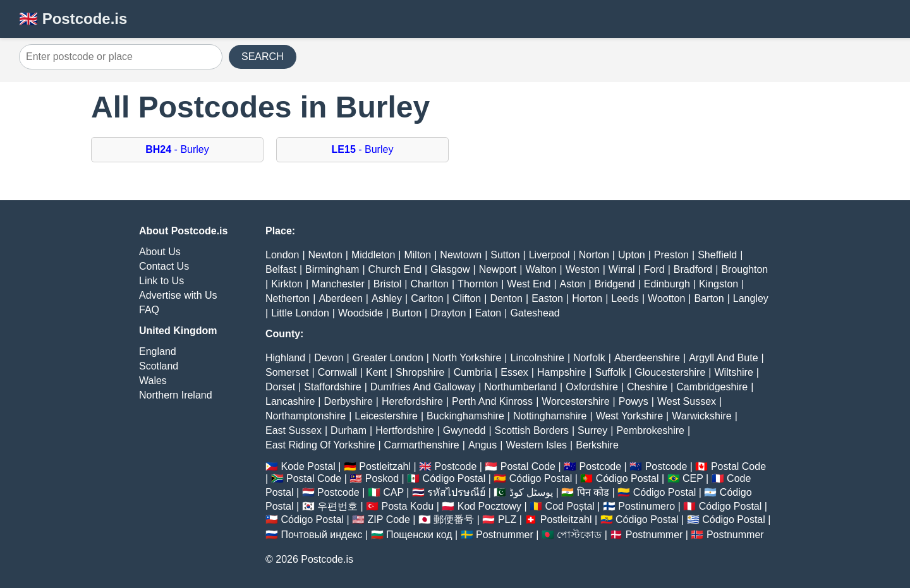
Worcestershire (575, 401)
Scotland (159, 366)
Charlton (429, 284)
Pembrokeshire (650, 430)
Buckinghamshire (465, 416)
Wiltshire (734, 372)
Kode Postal (308, 466)
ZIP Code (389, 519)
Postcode (456, 466)
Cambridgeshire (712, 387)
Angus (482, 445)
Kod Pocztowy (489, 506)
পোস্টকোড (579, 535)
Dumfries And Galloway (423, 387)
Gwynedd (464, 430)
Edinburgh (667, 284)
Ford (654, 269)
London (282, 255)
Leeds (625, 298)
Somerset (287, 372)
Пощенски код (419, 535)
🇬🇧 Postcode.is (73, 19)
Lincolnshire (537, 358)
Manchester (338, 284)
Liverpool (549, 255)
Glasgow (450, 269)
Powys (634, 401)
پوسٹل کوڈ (531, 492)
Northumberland (520, 387)
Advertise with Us (178, 295)
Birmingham (332, 269)
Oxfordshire (592, 387)
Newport (498, 269)
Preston (671, 255)
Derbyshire (348, 401)
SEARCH (263, 57)
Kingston (719, 284)
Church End (395, 269)
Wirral (622, 269)
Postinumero (646, 506)
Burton (407, 313)
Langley (751, 298)
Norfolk (589, 358)
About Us (160, 252)
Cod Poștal (570, 506)
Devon (329, 358)
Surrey (592, 430)
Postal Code (528, 466)
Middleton (373, 255)
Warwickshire (702, 416)
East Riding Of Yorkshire (320, 445)
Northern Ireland (176, 395)
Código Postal (454, 478)
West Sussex (687, 401)
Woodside (361, 313)
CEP (693, 478)
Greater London (388, 358)
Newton (325, 255)
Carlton (427, 298)
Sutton (505, 255)
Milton (417, 255)
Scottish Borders (532, 430)
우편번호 (337, 506)
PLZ (507, 519)
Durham (349, 430)
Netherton (288, 298)
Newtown (461, 255)
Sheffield (717, 255)
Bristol (387, 284)
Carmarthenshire (422, 445)
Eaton (488, 313)
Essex (514, 372)
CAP (393, 492)
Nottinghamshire (550, 416)
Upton (632, 255)
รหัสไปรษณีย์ (456, 492)
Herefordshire (412, 401)
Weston (583, 269)
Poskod (382, 478)
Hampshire (561, 372)
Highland (285, 358)
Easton (547, 298)
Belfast (281, 269)
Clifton (467, 298)
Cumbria (473, 372)
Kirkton (287, 284)
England (158, 351)
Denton (506, 298)
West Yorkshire (629, 416)
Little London (300, 313)
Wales (153, 381)
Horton (587, 298)
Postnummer (505, 535)
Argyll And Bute (723, 358)
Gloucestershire (670, 372)
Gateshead (535, 313)
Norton (594, 255)
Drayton (448, 313)
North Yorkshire (467, 358)
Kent (376, 372)
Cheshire (647, 387)
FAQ (149, 310)
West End (529, 284)
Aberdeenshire (647, 358)
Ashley (387, 298)
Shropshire (420, 372)
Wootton (666, 298)
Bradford (693, 269)
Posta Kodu (407, 506)
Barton (709, 298)
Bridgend (615, 284)
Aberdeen (340, 298)
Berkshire (597, 445)
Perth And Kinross (492, 401)
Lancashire (290, 401)
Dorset (280, 387)
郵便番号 (454, 519)
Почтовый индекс (321, 535)
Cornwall (337, 372)
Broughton (744, 269)
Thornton (478, 284)
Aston (573, 284)
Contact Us (164, 266)
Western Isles (536, 445)
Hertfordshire (404, 430)
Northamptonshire (306, 416)
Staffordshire (332, 387)
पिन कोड (593, 492)
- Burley (177, 149)
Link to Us (161, 281)
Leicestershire (386, 416)
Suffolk (611, 372)
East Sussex (294, 430)
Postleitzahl (385, 466)
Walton (541, 269)
